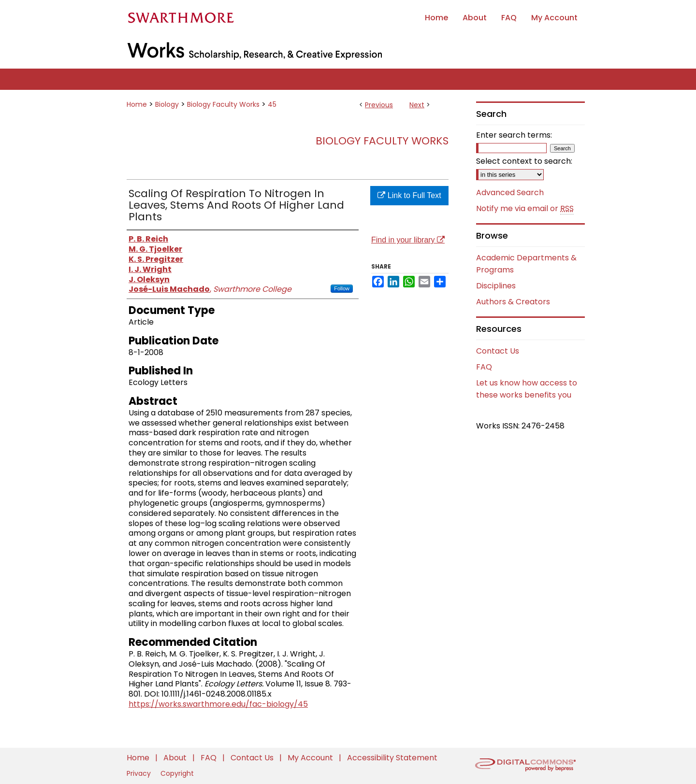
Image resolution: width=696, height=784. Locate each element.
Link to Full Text (409, 195)
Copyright (177, 773)
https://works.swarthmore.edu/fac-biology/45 (218, 704)
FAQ (484, 367)
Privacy (140, 773)
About (176, 758)
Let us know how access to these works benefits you (527, 389)
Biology (167, 104)
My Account (311, 758)
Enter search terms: (514, 135)
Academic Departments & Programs (526, 264)
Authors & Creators (513, 302)
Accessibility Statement (392, 758)
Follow (342, 288)
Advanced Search (510, 192)
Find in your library (408, 240)
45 (272, 104)
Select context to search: (524, 161)
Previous (379, 105)
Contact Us (498, 351)
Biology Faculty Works (223, 104)
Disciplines (496, 286)
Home (137, 104)
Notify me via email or (525, 209)
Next (417, 105)
